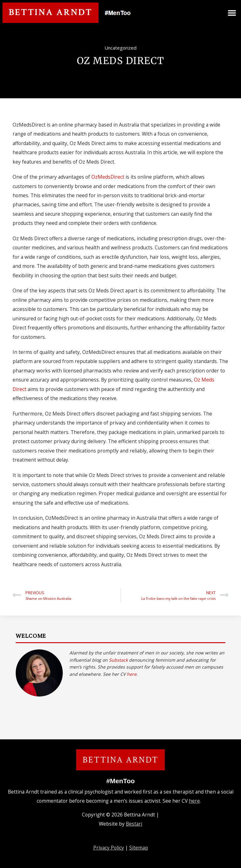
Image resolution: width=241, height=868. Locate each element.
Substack (118, 660)
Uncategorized (120, 48)
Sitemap (139, 848)
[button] (232, 13)
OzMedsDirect (108, 177)
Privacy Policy (109, 848)
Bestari (134, 824)
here (132, 674)
